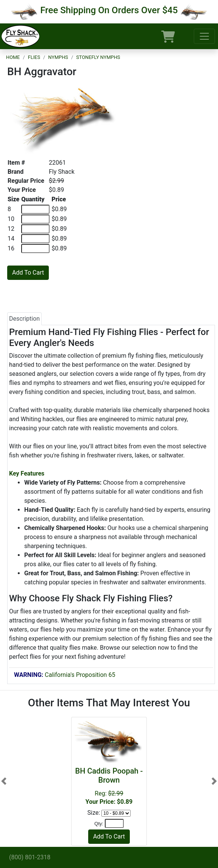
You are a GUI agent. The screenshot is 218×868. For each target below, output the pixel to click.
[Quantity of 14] (35, 239)
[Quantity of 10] (35, 219)
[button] (4, 781)
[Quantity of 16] (35, 249)
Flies (34, 57)
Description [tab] (24, 319)
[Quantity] (114, 823)
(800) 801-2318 (30, 857)
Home (13, 57)
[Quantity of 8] (35, 209)
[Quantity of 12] (35, 229)
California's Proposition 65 (65, 675)
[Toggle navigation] (204, 36)
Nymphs (58, 57)
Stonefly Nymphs (98, 57)
